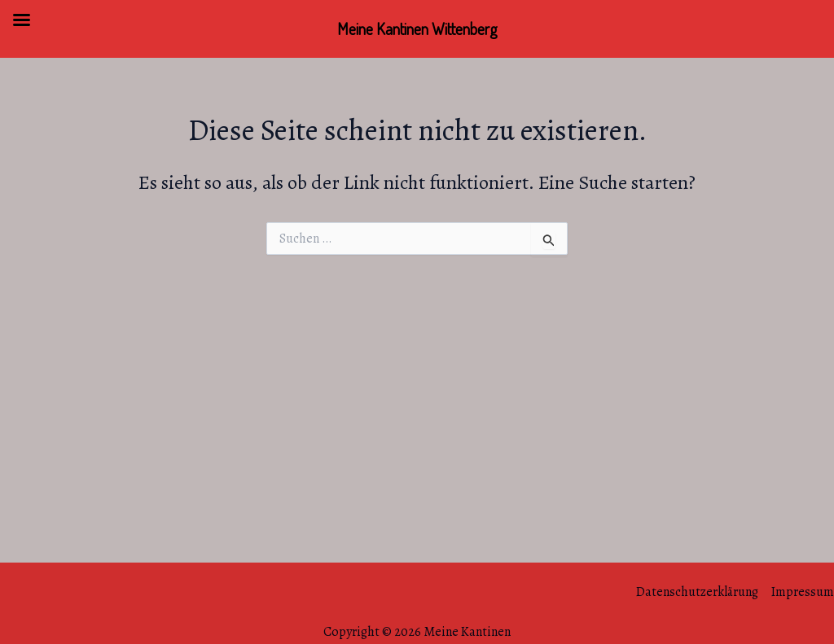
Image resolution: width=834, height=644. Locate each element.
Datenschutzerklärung (697, 592)
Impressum (803, 592)
